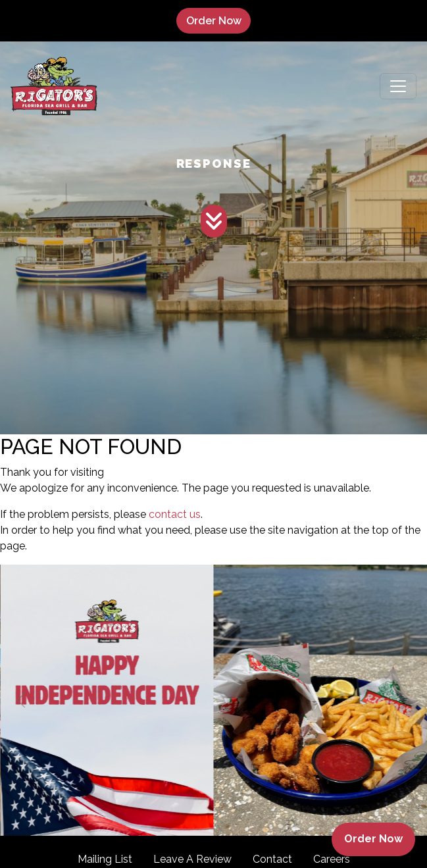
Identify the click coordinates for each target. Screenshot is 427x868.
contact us (175, 514)
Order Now (218, 20)
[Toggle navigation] (398, 86)
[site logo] (54, 86)
